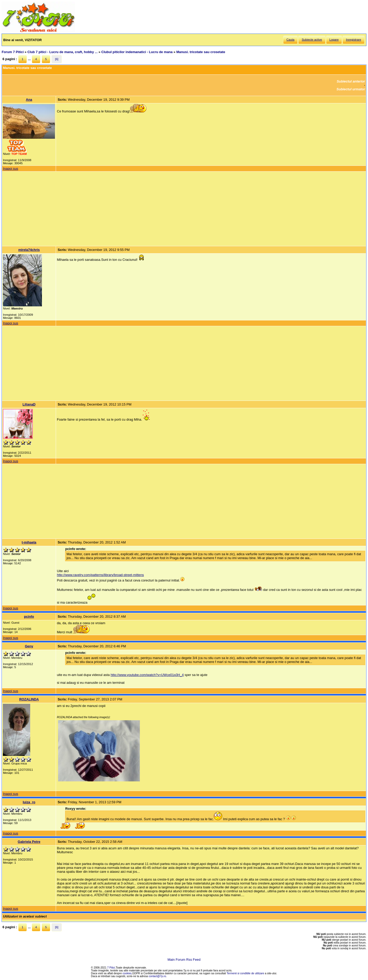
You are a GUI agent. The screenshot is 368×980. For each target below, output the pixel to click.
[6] (57, 59)
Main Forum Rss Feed (184, 960)
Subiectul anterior (351, 81)
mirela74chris (29, 250)
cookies (127, 973)
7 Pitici (111, 968)
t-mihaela (29, 542)
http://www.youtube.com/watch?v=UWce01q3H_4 (147, 675)
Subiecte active (312, 40)
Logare (334, 40)
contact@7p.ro (157, 976)
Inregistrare (353, 40)
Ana (29, 100)
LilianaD (29, 404)
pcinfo (29, 617)
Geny (29, 646)
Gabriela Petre (29, 842)
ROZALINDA (29, 699)
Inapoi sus (10, 169)
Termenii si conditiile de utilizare (245, 973)
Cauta (291, 40)
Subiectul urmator (351, 89)
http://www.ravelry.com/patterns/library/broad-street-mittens (100, 575)
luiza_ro (29, 802)
